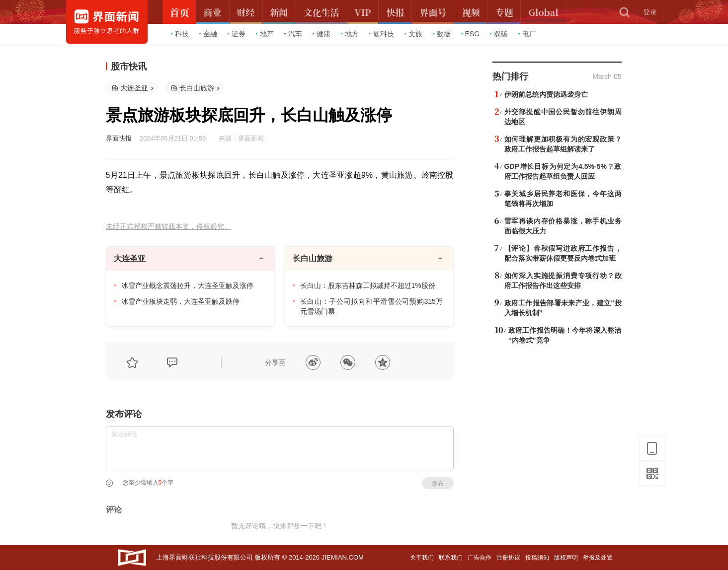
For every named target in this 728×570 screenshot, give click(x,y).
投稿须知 (537, 558)
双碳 (499, 34)
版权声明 (566, 558)
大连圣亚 (134, 88)
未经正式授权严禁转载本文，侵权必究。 (168, 227)
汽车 (293, 34)
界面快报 (119, 138)
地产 (265, 34)
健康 (322, 34)
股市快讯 (129, 67)
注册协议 (508, 558)
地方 (350, 34)
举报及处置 (598, 558)
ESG (471, 34)
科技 (180, 34)
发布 (438, 484)
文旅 (413, 34)
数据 (442, 34)
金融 (208, 34)
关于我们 (422, 558)
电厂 (527, 34)
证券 (237, 34)
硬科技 (382, 34)
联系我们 (451, 558)
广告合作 (480, 558)
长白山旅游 (197, 88)
